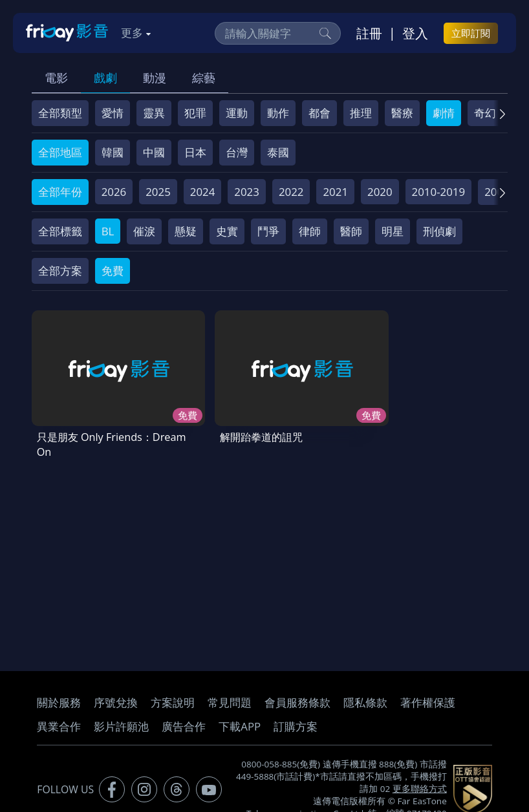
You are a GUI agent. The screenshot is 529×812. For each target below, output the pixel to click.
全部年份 (60, 192)
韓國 (113, 152)
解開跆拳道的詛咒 (238, 420)
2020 (380, 192)
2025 (158, 192)
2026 (114, 192)
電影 (56, 78)
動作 (278, 113)
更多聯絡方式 (420, 783)
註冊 (369, 33)
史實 (227, 231)
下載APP (240, 721)
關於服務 (59, 697)
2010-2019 (439, 192)
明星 (393, 231)
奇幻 (485, 113)
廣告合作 (184, 721)
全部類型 (60, 113)
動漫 (155, 78)
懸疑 (186, 231)
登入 (415, 33)
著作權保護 (428, 697)
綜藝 (204, 78)
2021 (335, 192)
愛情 (113, 113)
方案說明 (173, 697)
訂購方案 (296, 721)
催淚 (144, 231)
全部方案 (60, 271)
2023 (247, 192)
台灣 (237, 152)
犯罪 (195, 113)
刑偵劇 (439, 231)
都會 (319, 113)
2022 (291, 192)
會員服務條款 (297, 697)
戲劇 (105, 78)
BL (108, 231)
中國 (154, 152)
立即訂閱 (471, 33)
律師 (310, 231)
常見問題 (230, 697)
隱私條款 (365, 697)
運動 (237, 113)
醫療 (402, 113)
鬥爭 (268, 231)
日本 (195, 152)
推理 (361, 113)
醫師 (351, 231)
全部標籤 (60, 231)
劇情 (444, 113)
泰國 (278, 152)
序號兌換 (116, 697)
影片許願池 (121, 721)
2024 (203, 192)
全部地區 (60, 152)
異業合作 (59, 721)
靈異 (154, 113)
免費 (113, 271)
